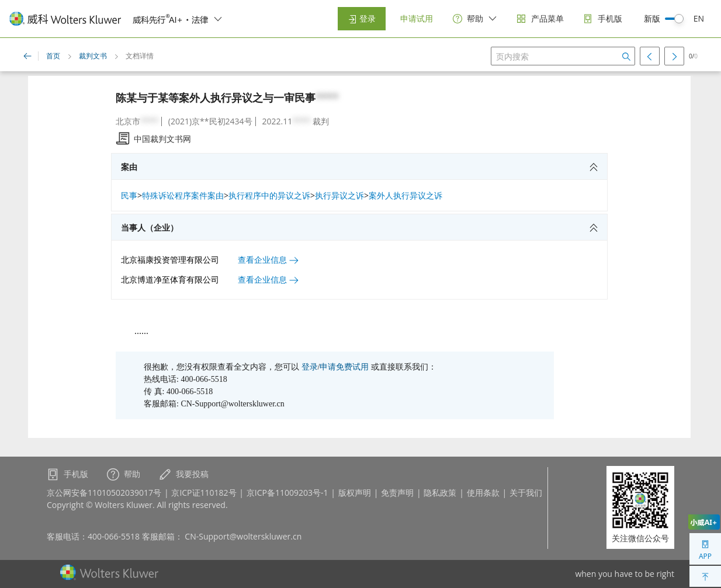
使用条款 (483, 493)
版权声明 (355, 493)
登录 (362, 18)
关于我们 (526, 493)
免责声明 (397, 493)
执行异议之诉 (339, 195)
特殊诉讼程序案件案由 (183, 195)
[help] (475, 19)
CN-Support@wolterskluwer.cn (243, 536)
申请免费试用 (344, 367)
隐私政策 (440, 493)
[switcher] (218, 19)
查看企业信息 (268, 260)
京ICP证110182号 (204, 493)
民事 (129, 195)
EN (699, 18)
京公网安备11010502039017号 (104, 493)
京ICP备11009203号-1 (287, 493)
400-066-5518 (114, 536)
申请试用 (417, 18)
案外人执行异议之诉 (405, 195)
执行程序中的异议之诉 (269, 195)
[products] (540, 19)
